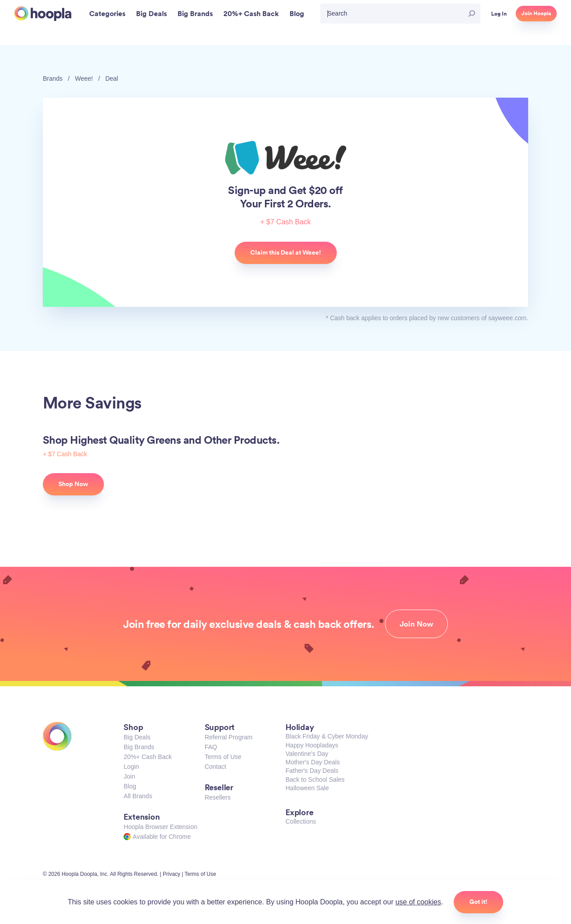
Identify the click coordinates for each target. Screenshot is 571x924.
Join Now (416, 624)
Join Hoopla (536, 13)
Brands (53, 78)
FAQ (211, 747)
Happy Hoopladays (312, 745)
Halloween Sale (307, 788)
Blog (130, 786)
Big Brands (139, 747)
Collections (301, 821)
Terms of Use (223, 757)
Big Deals (137, 737)
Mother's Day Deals (313, 762)
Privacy (172, 874)
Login (131, 767)
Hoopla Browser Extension (160, 827)
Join (129, 776)
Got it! (478, 902)
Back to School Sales (315, 780)
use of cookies (418, 902)
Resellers (218, 797)
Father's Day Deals (312, 771)
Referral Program (229, 737)
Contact (215, 767)
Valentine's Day (307, 754)
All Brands (138, 796)
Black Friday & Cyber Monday (327, 736)
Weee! (84, 78)
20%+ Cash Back (148, 757)
